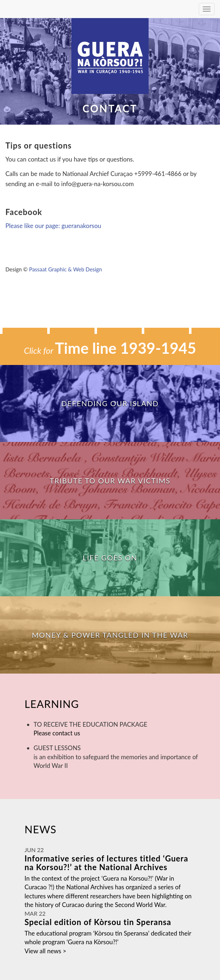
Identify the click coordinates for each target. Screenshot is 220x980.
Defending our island (110, 403)
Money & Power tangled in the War (110, 635)
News (41, 829)
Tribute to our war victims (110, 481)
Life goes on (110, 558)
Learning (52, 704)
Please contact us (57, 733)
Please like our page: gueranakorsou (53, 226)
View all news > (45, 951)
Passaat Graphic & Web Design (65, 269)
